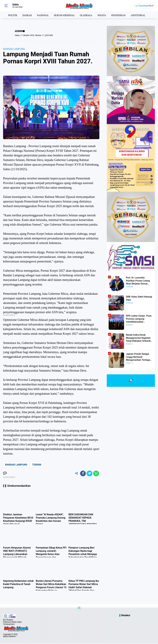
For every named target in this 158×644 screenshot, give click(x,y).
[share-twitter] (89, 474)
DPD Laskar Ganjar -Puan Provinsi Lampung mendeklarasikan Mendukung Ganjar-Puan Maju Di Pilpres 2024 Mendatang (138, 319)
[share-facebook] (82, 474)
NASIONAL (41, 15)
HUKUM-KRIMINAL (64, 15)
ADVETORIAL (140, 15)
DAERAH (25, 15)
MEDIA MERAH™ (10, 637)
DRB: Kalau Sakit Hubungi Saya (138, 298)
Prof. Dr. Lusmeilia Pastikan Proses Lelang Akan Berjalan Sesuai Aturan (139, 280)
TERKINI (37, 465)
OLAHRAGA (86, 15)
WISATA (103, 15)
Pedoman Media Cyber (12, 622)
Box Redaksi (8, 620)
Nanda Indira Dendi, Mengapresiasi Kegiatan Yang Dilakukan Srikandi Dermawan (138, 338)
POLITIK (10, 15)
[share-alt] (75, 474)
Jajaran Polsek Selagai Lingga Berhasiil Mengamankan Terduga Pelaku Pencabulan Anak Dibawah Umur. (138, 357)
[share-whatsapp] (96, 474)
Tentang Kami (9, 624)
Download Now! (146, 6)
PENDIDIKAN (120, 15)
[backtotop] (79, 609)
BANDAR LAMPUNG (14, 49)
